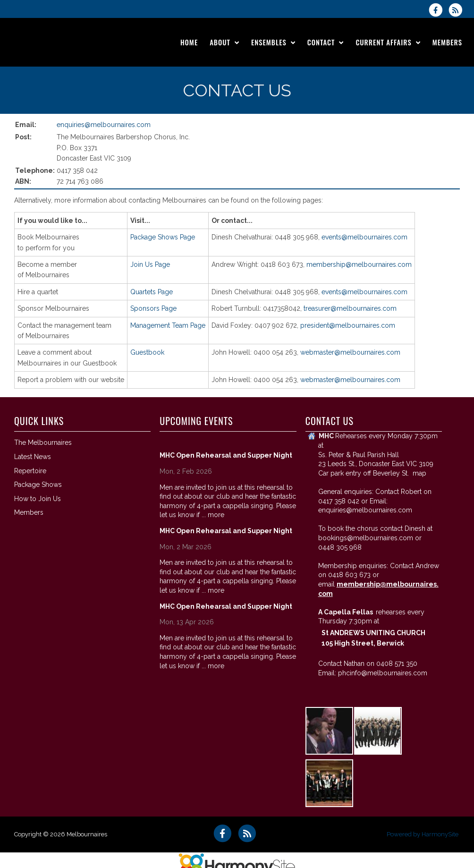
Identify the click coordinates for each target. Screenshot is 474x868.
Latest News (33, 457)
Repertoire (30, 471)
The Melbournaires (43, 443)
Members (29, 512)
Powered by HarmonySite (423, 834)
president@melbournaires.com (348, 325)
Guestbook (147, 352)
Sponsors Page (153, 308)
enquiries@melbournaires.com (104, 125)
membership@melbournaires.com (359, 264)
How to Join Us (38, 499)
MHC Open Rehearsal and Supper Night (226, 455)
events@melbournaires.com (364, 237)
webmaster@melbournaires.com (350, 352)
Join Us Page (150, 264)
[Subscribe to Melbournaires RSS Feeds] (458, 10)
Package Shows (38, 485)
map (419, 473)
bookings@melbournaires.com (366, 538)
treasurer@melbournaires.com (350, 308)
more (216, 515)
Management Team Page (168, 325)
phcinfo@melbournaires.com (383, 673)
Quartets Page (152, 292)
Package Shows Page (163, 237)
